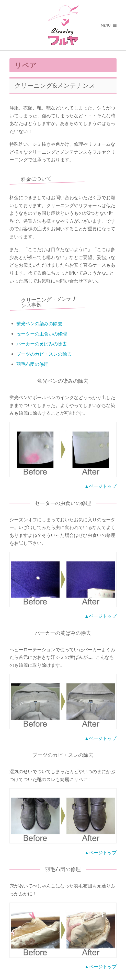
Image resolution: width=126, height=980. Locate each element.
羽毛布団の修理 (32, 364)
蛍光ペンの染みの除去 (39, 323)
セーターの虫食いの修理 (42, 334)
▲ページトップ (100, 486)
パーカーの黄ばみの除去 (42, 344)
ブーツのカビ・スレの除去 (44, 354)
